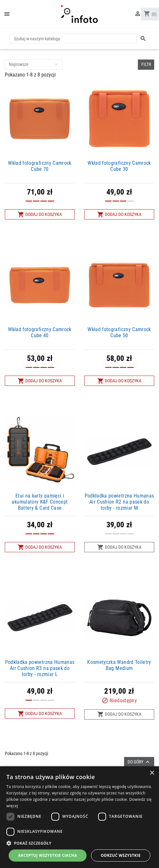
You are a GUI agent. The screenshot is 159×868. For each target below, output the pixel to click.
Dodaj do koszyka (40, 215)
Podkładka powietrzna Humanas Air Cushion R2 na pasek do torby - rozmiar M (119, 502)
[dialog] (79, 817)
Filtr (146, 64)
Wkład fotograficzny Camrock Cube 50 (119, 332)
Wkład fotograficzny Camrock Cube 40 (40, 332)
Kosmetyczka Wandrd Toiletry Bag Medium (119, 665)
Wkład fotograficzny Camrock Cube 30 (119, 166)
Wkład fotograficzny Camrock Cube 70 (40, 166)
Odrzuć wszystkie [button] (121, 855)
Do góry (139, 762)
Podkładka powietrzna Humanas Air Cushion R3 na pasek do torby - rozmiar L (40, 668)
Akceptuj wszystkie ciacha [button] (47, 855)
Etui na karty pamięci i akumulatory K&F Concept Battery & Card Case (40, 502)
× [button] (152, 773)
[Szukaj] (73, 39)
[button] (79, 843)
